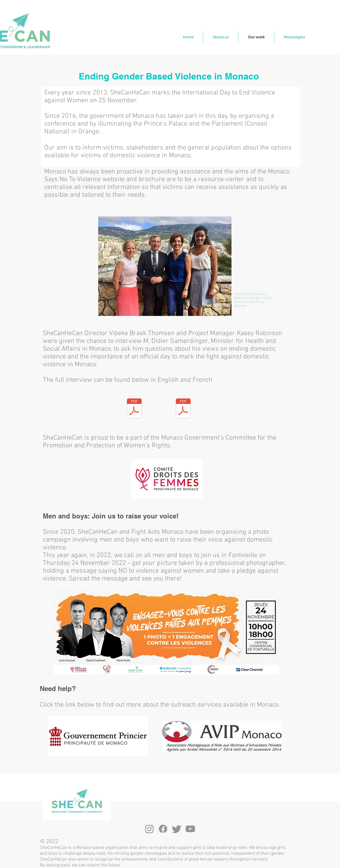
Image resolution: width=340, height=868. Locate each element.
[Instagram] (149, 829)
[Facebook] (163, 829)
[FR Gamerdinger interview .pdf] (134, 409)
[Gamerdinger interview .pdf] (183, 409)
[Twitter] (177, 829)
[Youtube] (190, 829)
